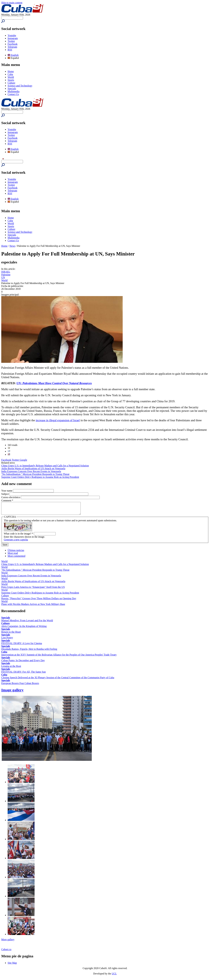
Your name (7, 491)
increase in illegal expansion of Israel (58, 420)
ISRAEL (6, 272)
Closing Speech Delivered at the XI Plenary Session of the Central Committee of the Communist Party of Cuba (58, 680)
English (13, 55)
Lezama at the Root (11, 668)
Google (23, 460)
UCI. (114, 976)
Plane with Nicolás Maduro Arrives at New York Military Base (33, 606)
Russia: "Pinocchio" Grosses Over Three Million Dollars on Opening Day (39, 601)
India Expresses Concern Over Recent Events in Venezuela (31, 471)
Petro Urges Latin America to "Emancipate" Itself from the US (33, 589)
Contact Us (13, 94)
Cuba (10, 74)
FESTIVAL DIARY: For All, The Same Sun (23, 674)
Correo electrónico (11, 497)
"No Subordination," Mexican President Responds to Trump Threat (35, 474)
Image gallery (12, 692)
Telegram (12, 47)
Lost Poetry (7, 640)
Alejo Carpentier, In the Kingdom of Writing (24, 629)
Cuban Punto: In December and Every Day (23, 663)
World (11, 77)
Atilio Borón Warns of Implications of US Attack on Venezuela (33, 468)
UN (3, 277)
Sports (11, 80)
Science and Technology (20, 86)
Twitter (11, 41)
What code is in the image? (19, 536)
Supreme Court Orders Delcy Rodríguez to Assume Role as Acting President (40, 477)
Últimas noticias (16, 553)
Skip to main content (12, 3)
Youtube (12, 35)
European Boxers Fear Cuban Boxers (20, 686)
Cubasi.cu (6, 952)
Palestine (6, 275)
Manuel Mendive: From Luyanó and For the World (27, 623)
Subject (5, 494)
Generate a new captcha (16, 542)
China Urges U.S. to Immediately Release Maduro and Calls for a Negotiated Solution (45, 466)
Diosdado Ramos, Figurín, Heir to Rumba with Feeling (29, 651)
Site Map (12, 965)
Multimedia (14, 91)
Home (11, 71)
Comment (7, 500)
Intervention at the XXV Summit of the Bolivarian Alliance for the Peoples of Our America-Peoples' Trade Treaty (59, 657)
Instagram (13, 38)
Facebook (13, 44)
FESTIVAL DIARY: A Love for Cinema (22, 646)
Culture (11, 83)
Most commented (16, 558)
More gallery (8, 942)
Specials (12, 89)
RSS (10, 50)
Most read (13, 555)
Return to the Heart (11, 634)
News (12, 246)
